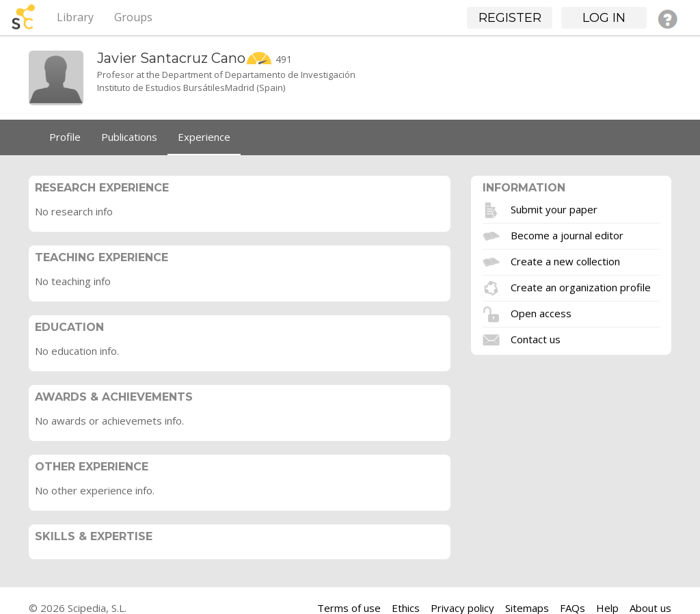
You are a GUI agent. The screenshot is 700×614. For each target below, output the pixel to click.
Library (75, 17)
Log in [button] (604, 18)
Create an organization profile (581, 286)
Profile (65, 137)
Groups (133, 17)
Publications (129, 137)
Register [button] (510, 18)
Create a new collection (565, 261)
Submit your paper (554, 209)
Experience (204, 137)
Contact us (536, 338)
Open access (541, 312)
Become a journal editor (567, 235)
